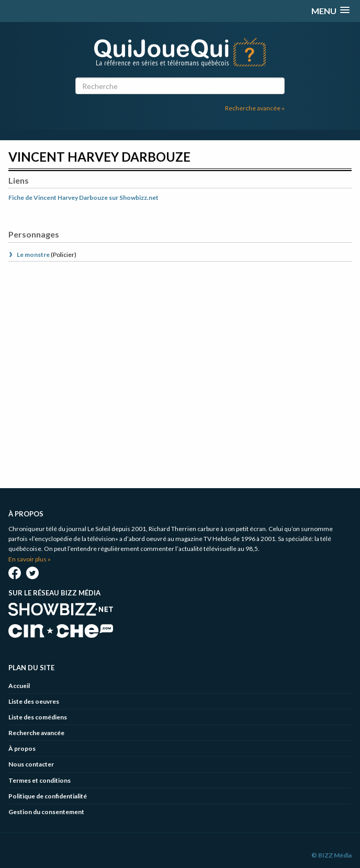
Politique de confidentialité (48, 796)
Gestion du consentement (46, 812)
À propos (22, 748)
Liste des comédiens (38, 717)
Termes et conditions (40, 780)
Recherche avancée (36, 733)
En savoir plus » (30, 559)
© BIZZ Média (331, 855)
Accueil (19, 686)
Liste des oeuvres (34, 701)
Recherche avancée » (255, 108)
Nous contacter (31, 764)
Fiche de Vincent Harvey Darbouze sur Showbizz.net (83, 198)
